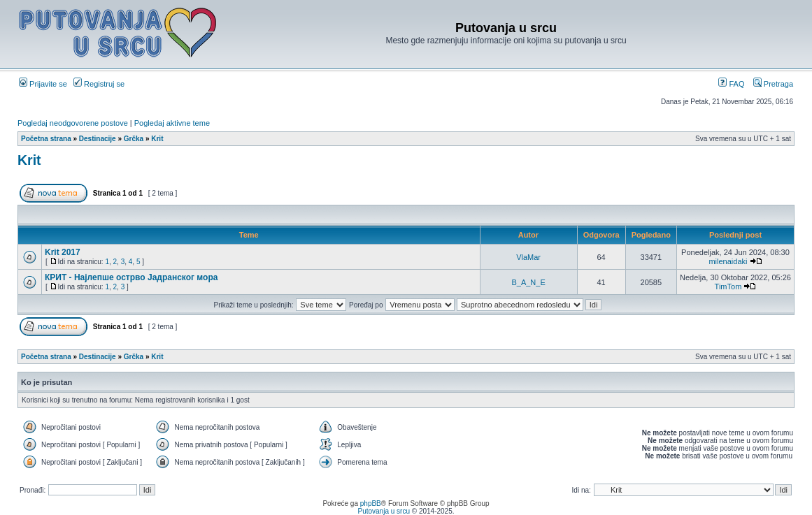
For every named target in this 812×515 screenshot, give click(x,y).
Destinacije (98, 139)
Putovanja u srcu (384, 511)
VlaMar (528, 257)
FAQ (731, 84)
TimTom (728, 286)
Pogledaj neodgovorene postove (73, 123)
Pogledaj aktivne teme (172, 123)
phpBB (371, 503)
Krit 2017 (63, 252)
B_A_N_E (528, 282)
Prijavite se (43, 84)
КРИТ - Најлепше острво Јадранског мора (131, 277)
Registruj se (99, 84)
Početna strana (46, 139)
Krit (157, 139)
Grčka (134, 139)
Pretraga (773, 84)
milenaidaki (728, 261)
